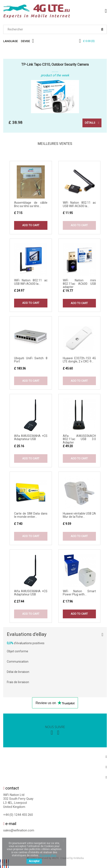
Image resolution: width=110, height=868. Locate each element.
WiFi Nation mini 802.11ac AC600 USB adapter (79, 284)
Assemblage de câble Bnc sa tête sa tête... (31, 204)
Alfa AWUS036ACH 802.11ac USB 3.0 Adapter (79, 439)
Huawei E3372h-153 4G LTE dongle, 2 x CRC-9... (79, 360)
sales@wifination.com (19, 830)
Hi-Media (79, 858)
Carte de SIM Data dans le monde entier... (31, 515)
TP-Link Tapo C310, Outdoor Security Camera (55, 65)
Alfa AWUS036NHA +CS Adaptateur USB (31, 437)
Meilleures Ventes (55, 144)
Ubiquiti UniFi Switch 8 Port (31, 360)
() (89, 41)
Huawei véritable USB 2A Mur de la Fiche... (79, 515)
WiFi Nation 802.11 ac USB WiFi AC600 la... (79, 204)
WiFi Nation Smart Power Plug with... (79, 593)
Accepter (34, 861)
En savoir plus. (48, 855)
